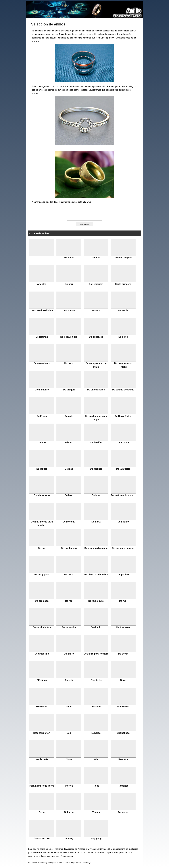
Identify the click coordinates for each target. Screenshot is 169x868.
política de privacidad (73, 863)
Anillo (134, 11)
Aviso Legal (87, 863)
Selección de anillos (48, 24)
